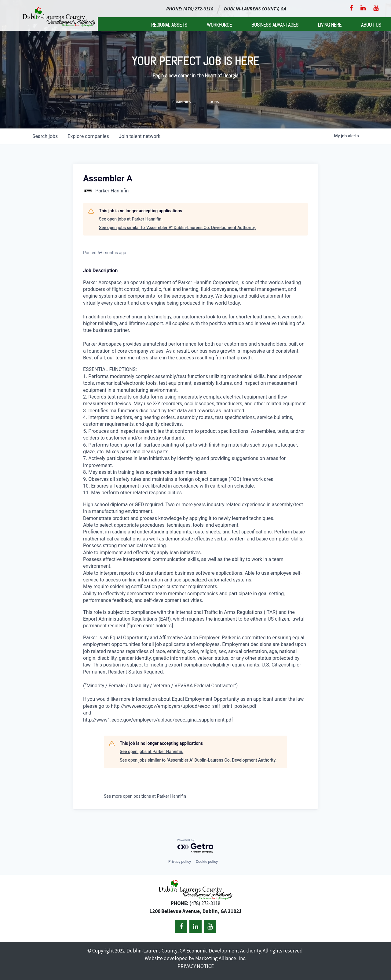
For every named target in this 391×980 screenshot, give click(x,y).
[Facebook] (351, 8)
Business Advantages (275, 25)
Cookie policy (207, 862)
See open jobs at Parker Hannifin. (131, 219)
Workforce (219, 25)
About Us (371, 25)
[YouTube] (376, 8)
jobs (45, 136)
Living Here (330, 25)
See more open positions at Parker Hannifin (145, 796)
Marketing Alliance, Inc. (221, 958)
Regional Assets (169, 25)
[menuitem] (169, 24)
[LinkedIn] (363, 8)
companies (88, 136)
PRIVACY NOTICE (196, 966)
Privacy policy (180, 862)
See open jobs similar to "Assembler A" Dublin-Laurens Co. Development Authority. (177, 228)
